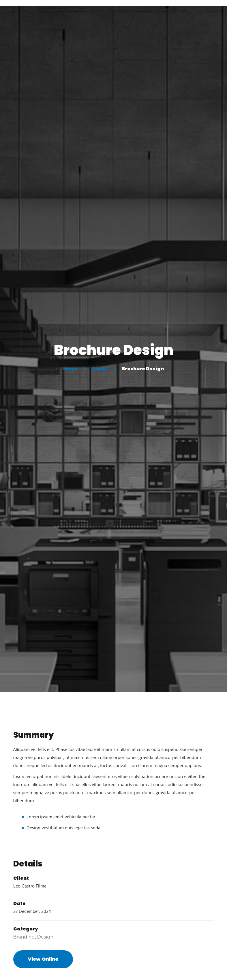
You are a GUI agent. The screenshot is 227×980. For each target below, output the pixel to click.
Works (100, 369)
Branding (24, 937)
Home (71, 369)
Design (45, 937)
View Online (43, 959)
